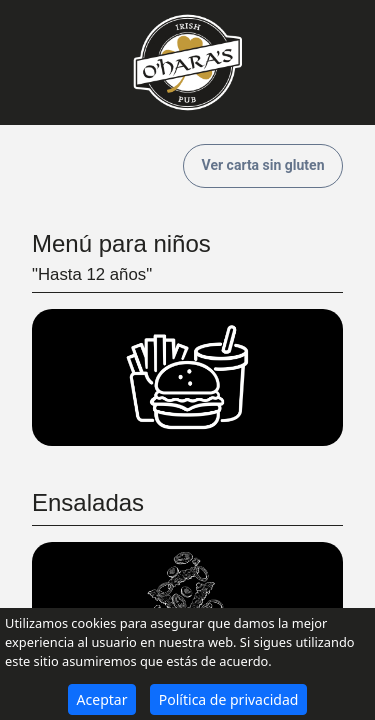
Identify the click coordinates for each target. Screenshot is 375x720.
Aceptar (102, 699)
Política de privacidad (229, 699)
